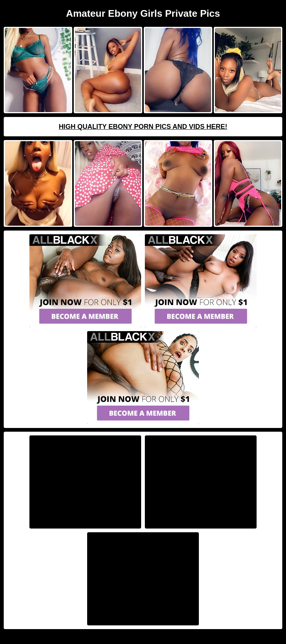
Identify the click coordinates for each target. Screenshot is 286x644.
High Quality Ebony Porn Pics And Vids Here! (143, 127)
